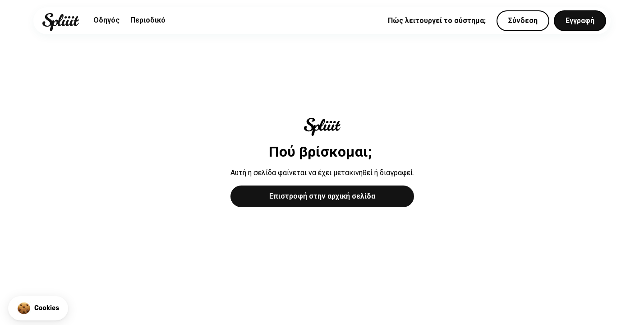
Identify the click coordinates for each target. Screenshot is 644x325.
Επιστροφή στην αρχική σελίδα (322, 196)
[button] (38, 308)
